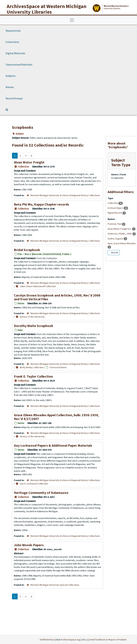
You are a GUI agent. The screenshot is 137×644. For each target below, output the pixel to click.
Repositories (13, 31)
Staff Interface (47, 640)
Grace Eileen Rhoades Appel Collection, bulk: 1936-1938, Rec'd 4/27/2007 (56, 417)
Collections (12, 42)
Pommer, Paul (115, 224)
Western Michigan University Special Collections (55, 585)
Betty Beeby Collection (32, 367)
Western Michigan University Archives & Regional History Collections (65, 195)
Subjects (11, 76)
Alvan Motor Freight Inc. (120, 229)
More (115, 252)
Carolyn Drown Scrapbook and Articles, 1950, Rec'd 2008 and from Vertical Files (57, 297)
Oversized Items (58, 367)
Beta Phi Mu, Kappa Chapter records (41, 204)
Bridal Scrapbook (27, 250)
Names (10, 87)
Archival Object (116, 208)
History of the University (32, 317)
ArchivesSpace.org (70, 640)
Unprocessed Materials (19, 64)
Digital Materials (15, 53)
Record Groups (14, 98)
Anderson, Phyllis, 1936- (120, 234)
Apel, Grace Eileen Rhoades (122, 243)
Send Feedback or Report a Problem (108, 640)
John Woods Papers (29, 545)
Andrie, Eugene (116, 239)
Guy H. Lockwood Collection (34, 484)
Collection (113, 203)
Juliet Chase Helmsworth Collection (38, 286)
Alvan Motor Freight (29, 162)
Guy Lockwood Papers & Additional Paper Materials (53, 445)
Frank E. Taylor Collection (33, 376)
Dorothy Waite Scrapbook (34, 326)
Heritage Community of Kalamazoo (41, 493)
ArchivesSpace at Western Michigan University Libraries (47, 9)
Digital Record (115, 213)
